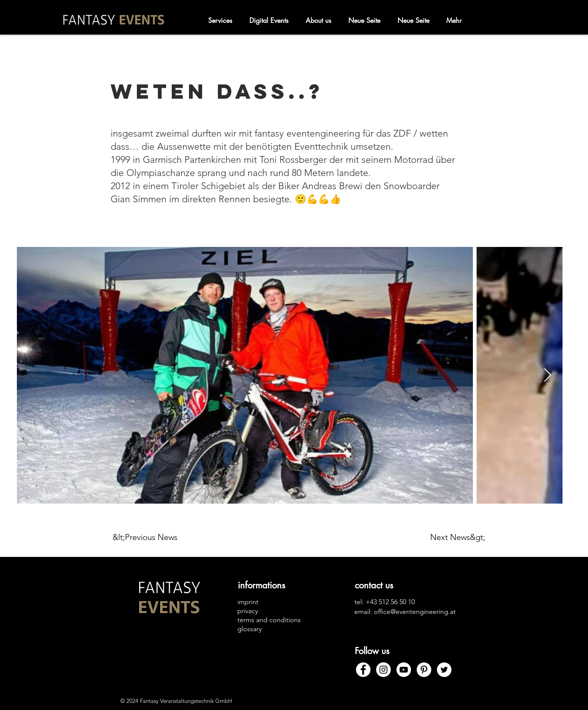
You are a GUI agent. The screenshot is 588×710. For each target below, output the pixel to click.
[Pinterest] (424, 670)
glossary (250, 629)
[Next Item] (548, 375)
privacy (248, 611)
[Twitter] (444, 670)
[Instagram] (383, 670)
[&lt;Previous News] (148, 537)
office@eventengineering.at (415, 612)
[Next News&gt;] (458, 537)
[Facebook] (363, 670)
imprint (248, 602)
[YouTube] (404, 670)
